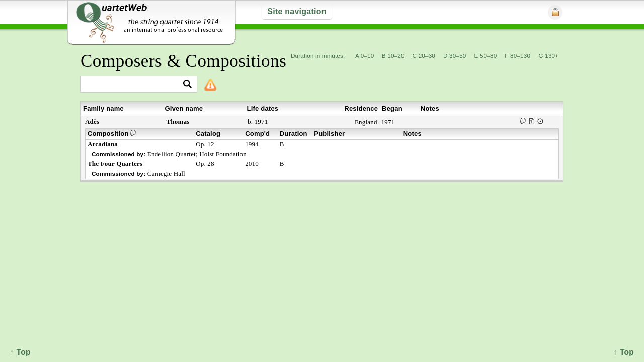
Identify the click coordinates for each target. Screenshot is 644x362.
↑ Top (624, 352)
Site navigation (297, 11)
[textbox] (135, 85)
